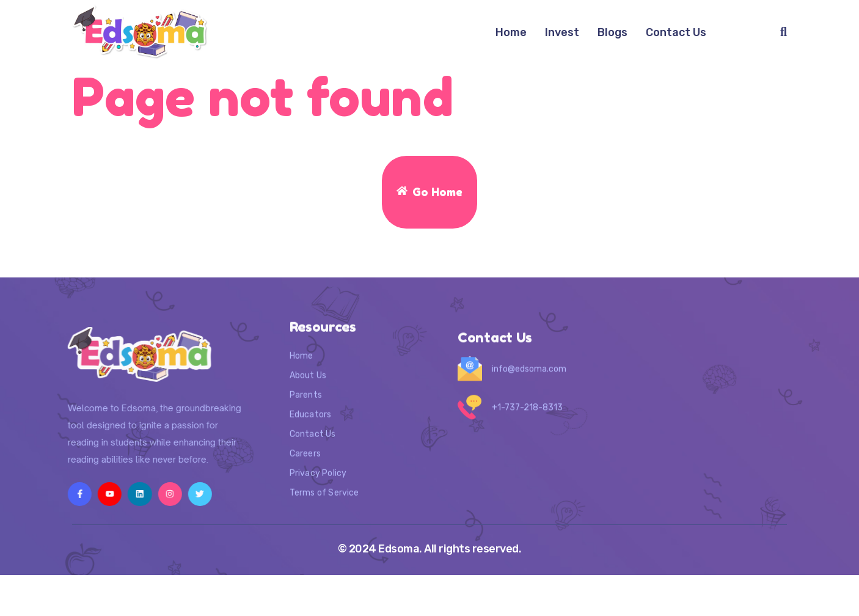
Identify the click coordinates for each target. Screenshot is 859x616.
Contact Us (676, 32)
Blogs (612, 32)
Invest (562, 32)
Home (511, 32)
